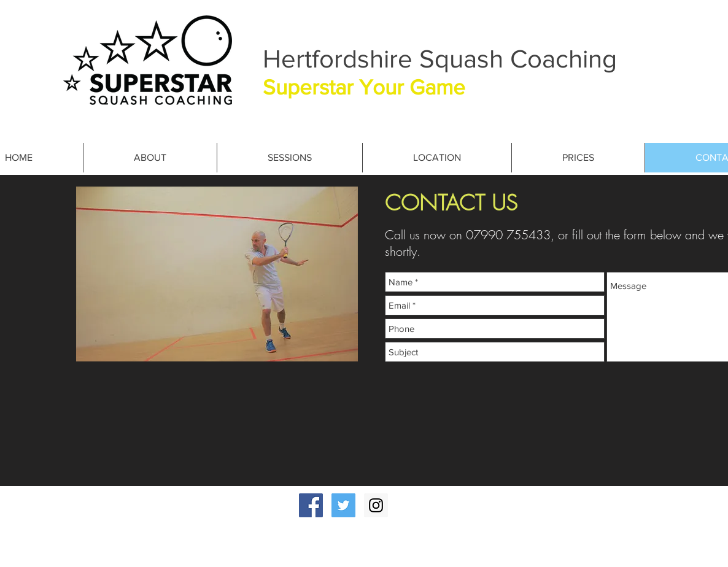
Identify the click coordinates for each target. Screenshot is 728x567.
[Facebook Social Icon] (311, 505)
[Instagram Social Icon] (376, 505)
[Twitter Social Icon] (343, 505)
